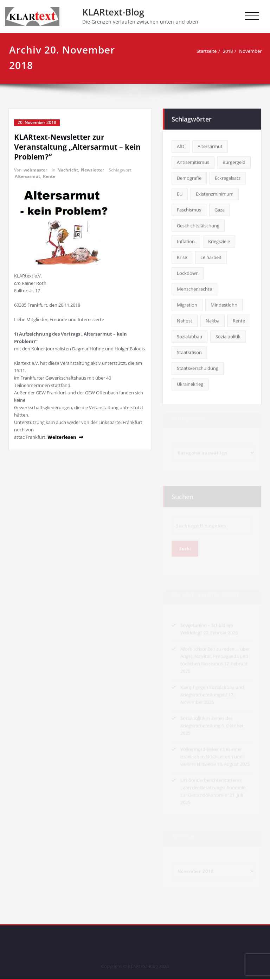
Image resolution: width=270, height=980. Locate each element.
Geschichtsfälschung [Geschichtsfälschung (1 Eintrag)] (198, 225)
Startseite (207, 51)
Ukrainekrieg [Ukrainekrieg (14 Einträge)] (190, 383)
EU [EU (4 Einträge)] (180, 193)
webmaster (35, 170)
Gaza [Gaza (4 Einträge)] (220, 209)
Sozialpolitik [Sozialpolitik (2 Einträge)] (228, 336)
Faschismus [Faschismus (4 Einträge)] (189, 209)
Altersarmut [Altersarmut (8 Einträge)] (210, 145)
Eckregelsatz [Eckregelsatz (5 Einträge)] (228, 177)
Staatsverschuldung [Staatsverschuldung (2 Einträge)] (198, 367)
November (250, 51)
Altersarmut (27, 176)
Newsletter (92, 170)
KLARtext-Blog (113, 12)
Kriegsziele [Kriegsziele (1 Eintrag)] (219, 241)
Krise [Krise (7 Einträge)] (182, 256)
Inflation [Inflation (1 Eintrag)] (186, 241)
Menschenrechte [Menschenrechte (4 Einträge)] (194, 288)
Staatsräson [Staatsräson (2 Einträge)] (189, 351)
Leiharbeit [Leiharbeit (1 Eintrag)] (211, 256)
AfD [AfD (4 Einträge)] (181, 145)
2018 (228, 51)
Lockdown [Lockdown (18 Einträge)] (188, 272)
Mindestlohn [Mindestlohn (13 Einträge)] (224, 304)
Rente (49, 176)
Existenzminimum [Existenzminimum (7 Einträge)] (215, 193)
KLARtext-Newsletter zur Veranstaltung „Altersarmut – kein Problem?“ (77, 147)
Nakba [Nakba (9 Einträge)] (213, 320)
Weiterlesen (62, 437)
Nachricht (68, 170)
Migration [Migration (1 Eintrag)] (187, 304)
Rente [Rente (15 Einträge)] (239, 320)
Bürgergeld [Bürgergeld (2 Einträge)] (234, 161)
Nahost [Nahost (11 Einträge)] (185, 320)
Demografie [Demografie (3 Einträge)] (189, 177)
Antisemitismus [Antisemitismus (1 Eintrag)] (193, 161)
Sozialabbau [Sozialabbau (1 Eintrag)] (189, 336)
